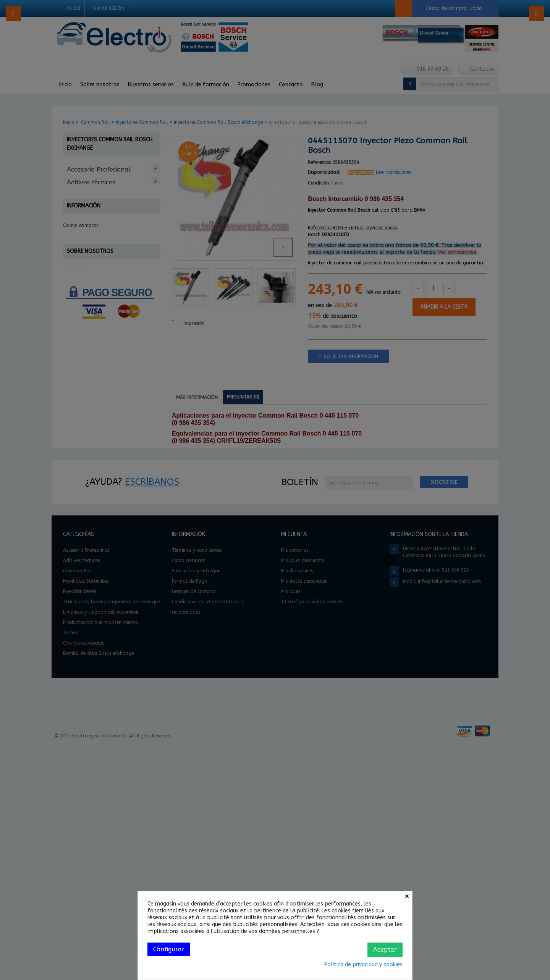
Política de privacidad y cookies (363, 965)
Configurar (169, 949)
